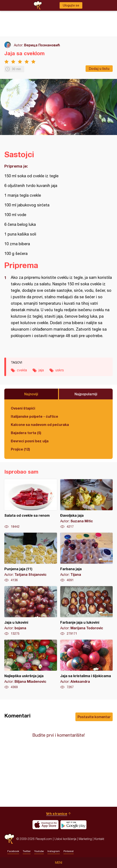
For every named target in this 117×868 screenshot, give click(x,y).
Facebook (13, 851)
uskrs (60, 370)
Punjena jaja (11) (31, 557)
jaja (41, 370)
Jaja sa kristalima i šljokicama (87, 664)
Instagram (54, 851)
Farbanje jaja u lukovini (87, 611)
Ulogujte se (71, 5)
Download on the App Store (45, 825)
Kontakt (99, 839)
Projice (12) (20, 449)
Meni (59, 863)
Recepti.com (9, 839)
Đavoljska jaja (87, 504)
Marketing (85, 839)
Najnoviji (31, 394)
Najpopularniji (86, 394)
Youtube (39, 851)
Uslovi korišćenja (65, 839)
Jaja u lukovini (31, 611)
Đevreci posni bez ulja (30, 441)
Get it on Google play (73, 825)
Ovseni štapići (23, 408)
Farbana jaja (87, 557)
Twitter (27, 851)
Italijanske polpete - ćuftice (34, 416)
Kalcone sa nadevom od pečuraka (40, 425)
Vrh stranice (57, 814)
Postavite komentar (94, 717)
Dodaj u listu (99, 68)
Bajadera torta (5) (26, 433)
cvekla (22, 370)
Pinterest (69, 851)
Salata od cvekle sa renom (31, 504)
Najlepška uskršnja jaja (31, 664)
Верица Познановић (42, 45)
